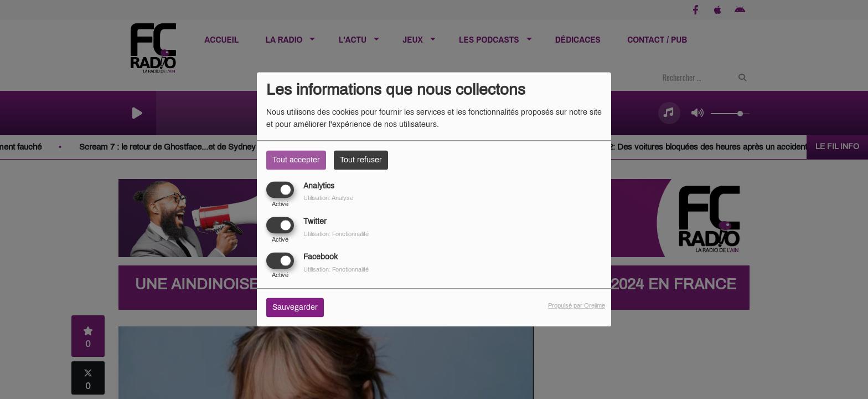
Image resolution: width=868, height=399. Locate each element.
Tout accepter (296, 160)
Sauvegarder (295, 308)
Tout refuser (361, 160)
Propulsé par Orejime (577, 306)
